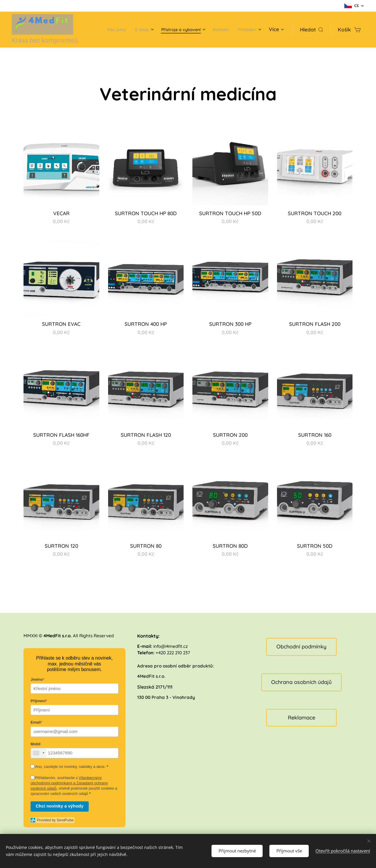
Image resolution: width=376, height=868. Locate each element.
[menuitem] (132, 30)
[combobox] (38, 753)
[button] (312, 30)
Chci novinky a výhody (60, 806)
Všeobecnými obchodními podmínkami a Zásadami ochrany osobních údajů (69, 783)
